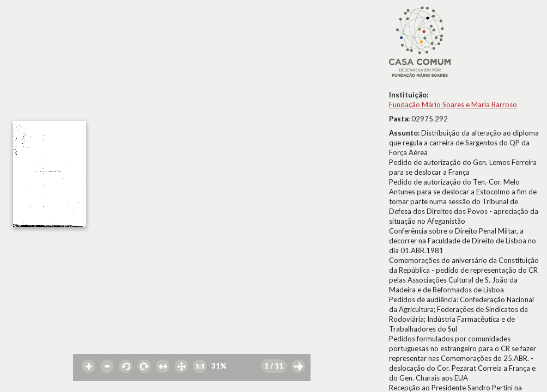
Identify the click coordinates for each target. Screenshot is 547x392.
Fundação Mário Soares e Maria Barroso (453, 105)
